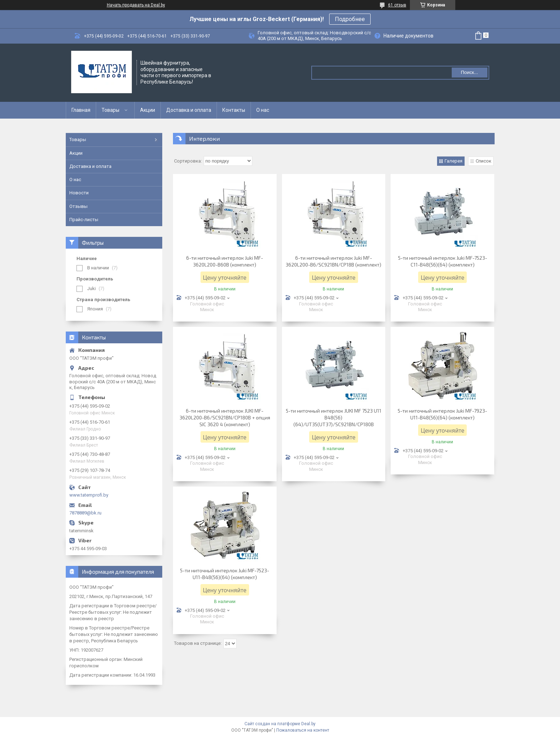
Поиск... (469, 72)
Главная (81, 110)
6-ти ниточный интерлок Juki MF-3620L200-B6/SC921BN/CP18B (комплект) (333, 261)
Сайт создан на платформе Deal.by (280, 724)
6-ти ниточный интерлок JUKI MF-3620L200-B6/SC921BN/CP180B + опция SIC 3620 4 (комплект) (225, 417)
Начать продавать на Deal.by (136, 5)
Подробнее (350, 19)
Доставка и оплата (189, 110)
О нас (263, 110)
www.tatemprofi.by (89, 495)
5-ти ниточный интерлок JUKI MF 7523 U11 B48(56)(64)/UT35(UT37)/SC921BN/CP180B (334, 417)
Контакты (234, 110)
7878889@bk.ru (85, 513)
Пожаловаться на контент (303, 730)
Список (484, 161)
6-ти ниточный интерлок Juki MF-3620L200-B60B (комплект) (225, 261)
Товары (110, 110)
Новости (79, 193)
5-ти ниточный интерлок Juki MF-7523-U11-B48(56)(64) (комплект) (225, 574)
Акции (148, 110)
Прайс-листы (84, 220)
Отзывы (78, 206)
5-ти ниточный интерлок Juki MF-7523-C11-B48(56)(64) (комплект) (443, 261)
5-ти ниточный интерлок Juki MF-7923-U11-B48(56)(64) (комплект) (442, 414)
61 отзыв (397, 5)
